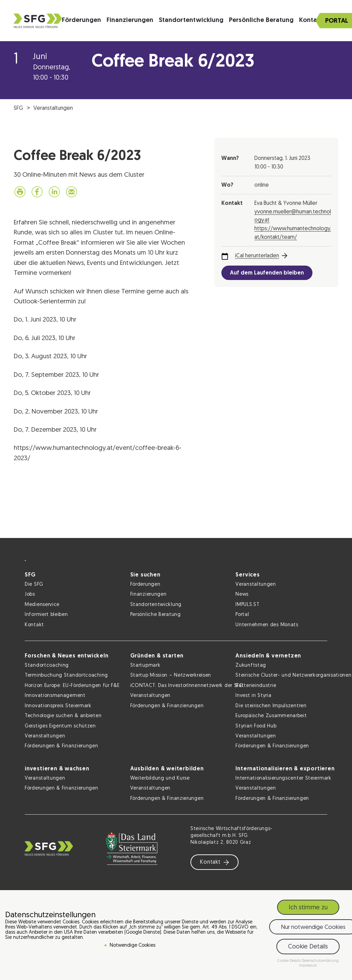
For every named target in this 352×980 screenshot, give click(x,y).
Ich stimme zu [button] (308, 908)
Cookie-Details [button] (289, 961)
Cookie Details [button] (308, 947)
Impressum (308, 966)
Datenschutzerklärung (320, 961)
